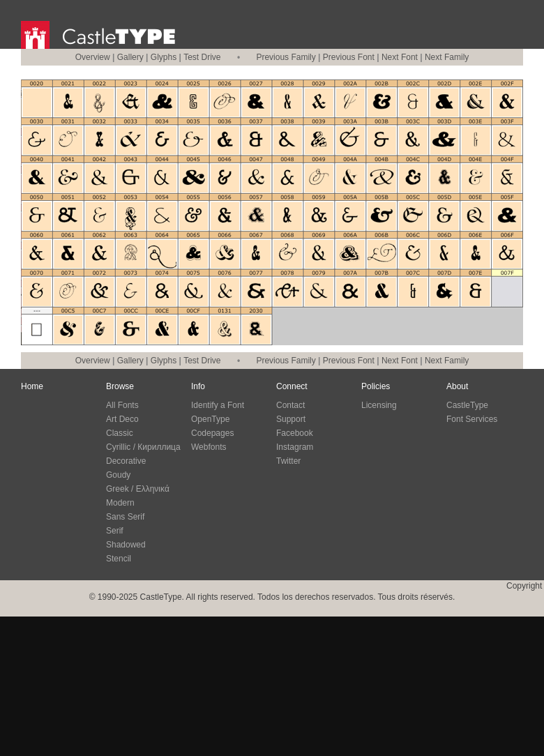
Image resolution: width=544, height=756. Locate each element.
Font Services (472, 419)
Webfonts (209, 447)
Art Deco (122, 419)
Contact (290, 405)
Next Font (400, 57)
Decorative (126, 461)
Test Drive (202, 57)
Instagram (295, 447)
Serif (115, 531)
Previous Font (349, 57)
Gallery (130, 57)
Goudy (118, 475)
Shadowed (126, 545)
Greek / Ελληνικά (138, 489)
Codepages (212, 433)
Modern (120, 503)
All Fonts (122, 405)
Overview (93, 57)
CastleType (467, 405)
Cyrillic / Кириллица (143, 447)
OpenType (210, 419)
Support (291, 419)
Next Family (447, 57)
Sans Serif (125, 517)
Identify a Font (218, 405)
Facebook (295, 433)
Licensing (379, 405)
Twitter (288, 461)
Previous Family (286, 57)
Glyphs (164, 57)
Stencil (119, 559)
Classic (120, 433)
